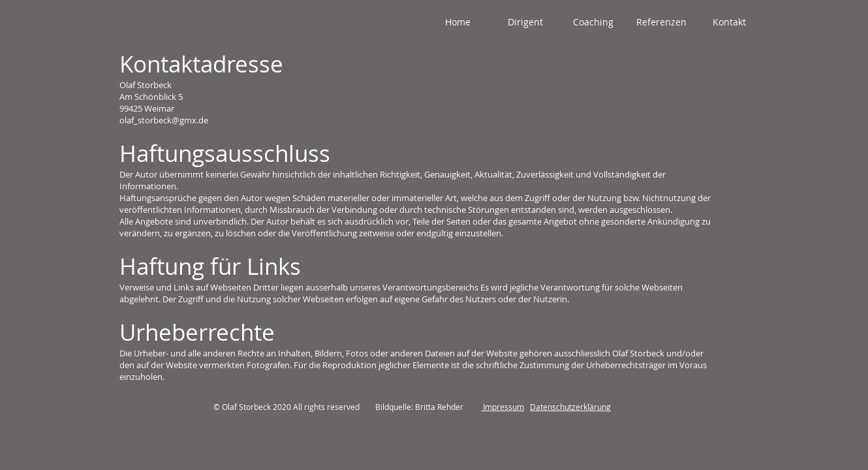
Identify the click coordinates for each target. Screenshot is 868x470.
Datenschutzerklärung (570, 407)
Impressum (503, 407)
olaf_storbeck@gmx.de (164, 120)
